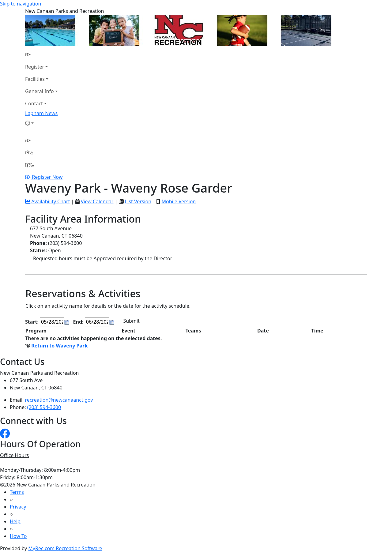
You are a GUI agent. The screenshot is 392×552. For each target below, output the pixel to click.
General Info (40, 91)
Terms (17, 492)
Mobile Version (179, 201)
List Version (138, 201)
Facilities (35, 79)
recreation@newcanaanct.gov (59, 400)
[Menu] (29, 165)
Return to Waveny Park (59, 346)
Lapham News (41, 113)
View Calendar (97, 201)
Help (15, 521)
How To (18, 536)
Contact (34, 103)
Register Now (47, 177)
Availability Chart (47, 201)
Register (35, 67)
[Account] (41, 123)
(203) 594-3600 (44, 407)
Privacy (18, 507)
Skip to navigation (21, 4)
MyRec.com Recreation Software (65, 548)
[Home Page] (41, 54)
